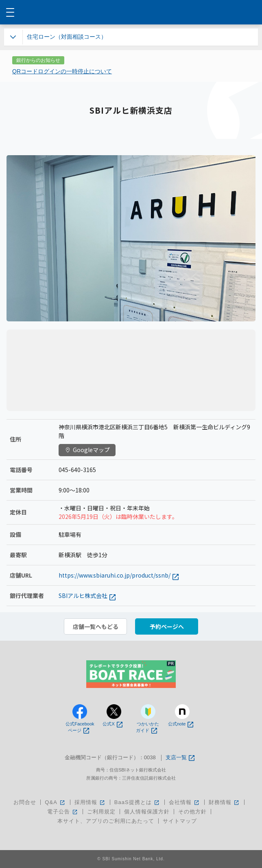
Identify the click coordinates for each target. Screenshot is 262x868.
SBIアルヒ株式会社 (87, 596)
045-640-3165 (77, 470)
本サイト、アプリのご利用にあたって (106, 821)
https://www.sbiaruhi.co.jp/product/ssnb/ (119, 575)
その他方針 (192, 812)
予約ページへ (167, 626)
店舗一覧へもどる (96, 626)
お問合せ (25, 802)
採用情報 (90, 802)
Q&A (55, 802)
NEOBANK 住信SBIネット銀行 (131, 12)
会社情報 (184, 802)
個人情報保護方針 (147, 812)
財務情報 (224, 802)
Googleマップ (87, 450)
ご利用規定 (101, 812)
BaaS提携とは (137, 802)
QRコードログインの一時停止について (62, 71)
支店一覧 (180, 758)
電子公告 (63, 812)
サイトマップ (180, 821)
